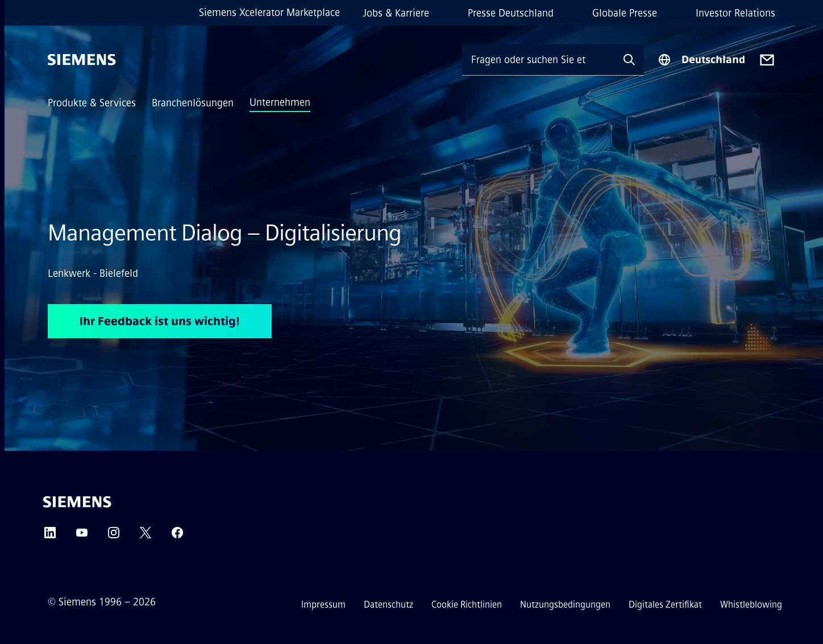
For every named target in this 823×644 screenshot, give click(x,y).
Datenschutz (388, 604)
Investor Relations (735, 13)
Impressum (323, 604)
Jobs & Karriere (396, 13)
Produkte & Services (92, 103)
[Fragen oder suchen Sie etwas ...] (538, 59)
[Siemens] (82, 60)
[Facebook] (177, 536)
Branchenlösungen (193, 103)
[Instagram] (114, 536)
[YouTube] (82, 536)
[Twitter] (146, 536)
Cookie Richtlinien (467, 604)
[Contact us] (767, 60)
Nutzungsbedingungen (565, 604)
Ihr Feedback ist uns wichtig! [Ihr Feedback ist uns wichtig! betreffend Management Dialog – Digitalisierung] (160, 321)
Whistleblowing (751, 604)
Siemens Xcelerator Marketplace (269, 13)
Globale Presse (625, 13)
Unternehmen (280, 102)
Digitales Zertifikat (665, 604)
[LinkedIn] (50, 536)
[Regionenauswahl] (701, 60)
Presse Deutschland (511, 13)
